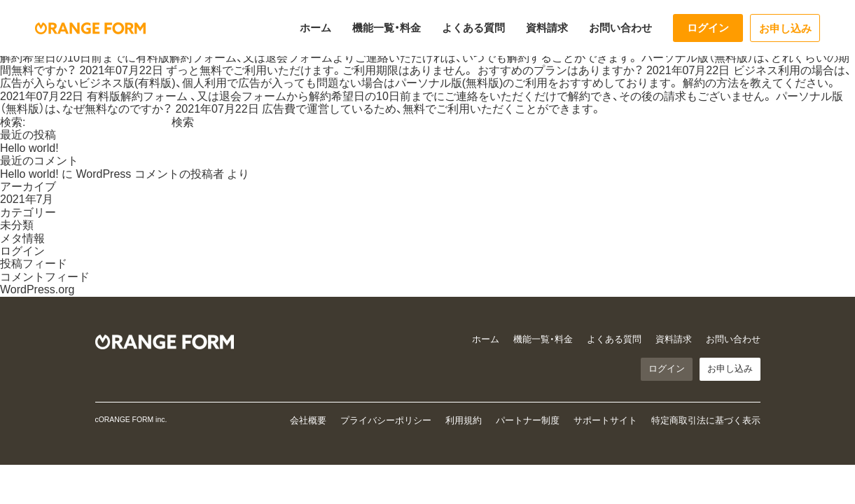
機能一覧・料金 (387, 28)
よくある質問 (473, 28)
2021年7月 (27, 199)
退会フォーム (299, 58)
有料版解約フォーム (186, 58)
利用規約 (464, 420)
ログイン (708, 28)
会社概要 (308, 420)
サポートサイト (605, 420)
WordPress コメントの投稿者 (150, 174)
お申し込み (785, 28)
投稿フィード (34, 264)
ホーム (315, 28)
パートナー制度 (528, 420)
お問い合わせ (620, 28)
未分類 (17, 225)
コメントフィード (45, 277)
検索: (13, 122)
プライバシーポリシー (386, 420)
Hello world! (29, 148)
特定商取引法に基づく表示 (706, 420)
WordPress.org (37, 289)
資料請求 (547, 28)
